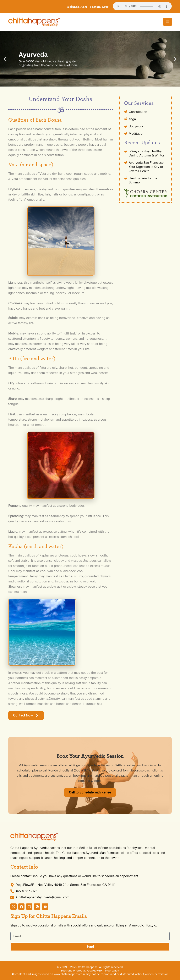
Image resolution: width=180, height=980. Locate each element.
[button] (5, 59)
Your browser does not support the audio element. (142, 6)
